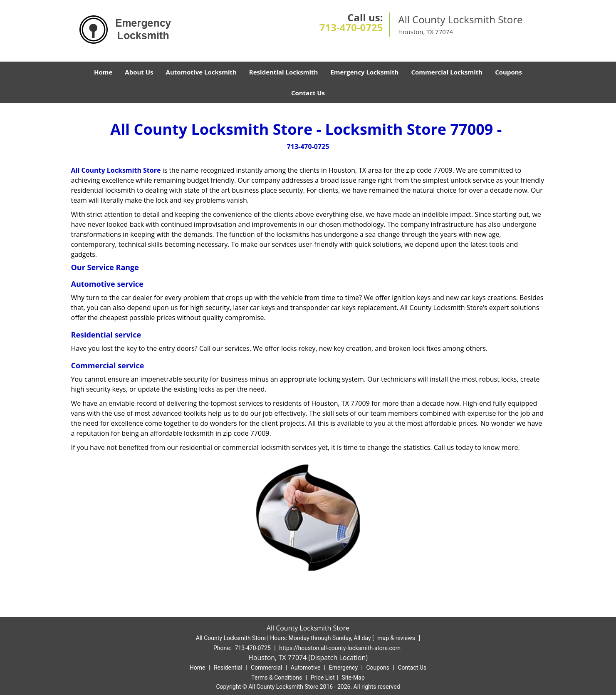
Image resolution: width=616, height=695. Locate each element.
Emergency (343, 668)
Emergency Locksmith (364, 72)
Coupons (508, 72)
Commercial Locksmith (447, 72)
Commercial (266, 668)
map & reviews (397, 638)
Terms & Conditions (277, 678)
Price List (323, 678)
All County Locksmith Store (116, 170)
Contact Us (308, 93)
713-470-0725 (351, 27)
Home (103, 72)
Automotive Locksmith (201, 72)
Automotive (306, 668)
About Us (139, 72)
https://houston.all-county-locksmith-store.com (340, 648)
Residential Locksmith (284, 72)
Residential (228, 668)
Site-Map (353, 678)
